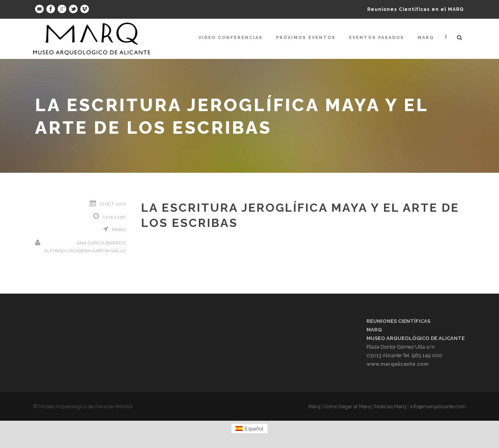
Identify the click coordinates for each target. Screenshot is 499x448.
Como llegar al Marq (348, 406)
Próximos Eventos (306, 38)
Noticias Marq (390, 406)
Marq (426, 38)
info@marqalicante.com (438, 406)
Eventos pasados (377, 38)
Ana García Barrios (101, 243)
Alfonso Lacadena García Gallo (85, 251)
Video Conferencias (231, 38)
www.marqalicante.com (397, 364)
